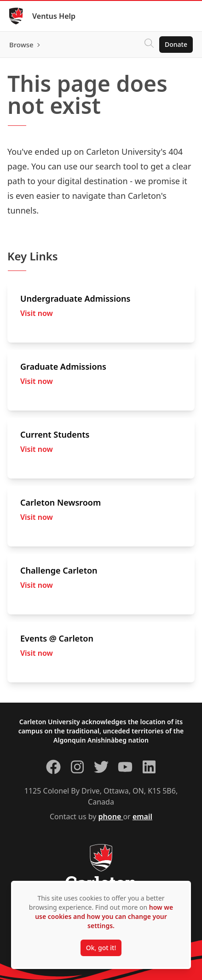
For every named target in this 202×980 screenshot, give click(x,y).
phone (111, 817)
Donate (176, 44)
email (142, 817)
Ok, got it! (101, 948)
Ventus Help (54, 16)
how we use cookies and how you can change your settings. (104, 916)
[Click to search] (149, 45)
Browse (21, 45)
